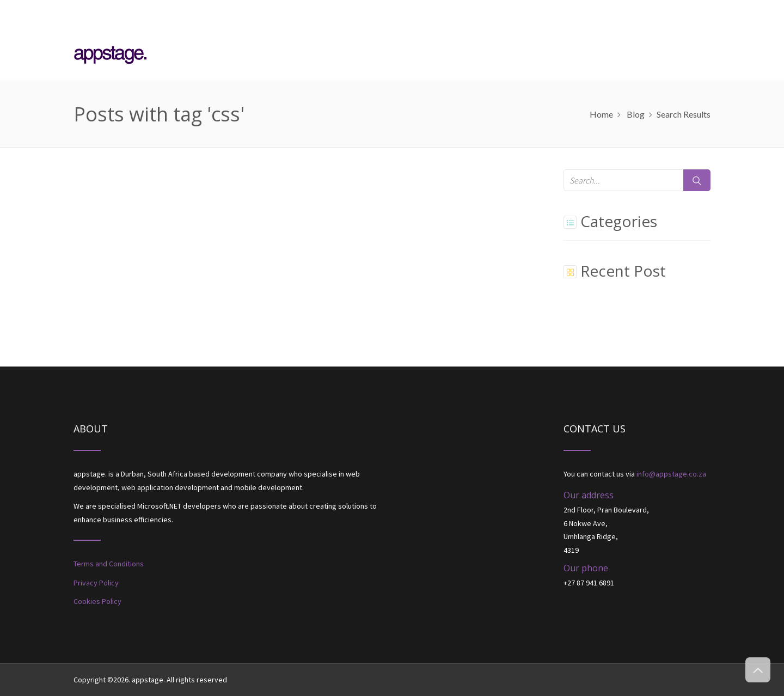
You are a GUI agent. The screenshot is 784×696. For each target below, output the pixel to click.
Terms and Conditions (109, 564)
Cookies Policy (97, 601)
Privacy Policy (96, 583)
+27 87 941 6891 (589, 583)
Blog (636, 114)
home (601, 114)
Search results (684, 114)
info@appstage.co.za (671, 474)
